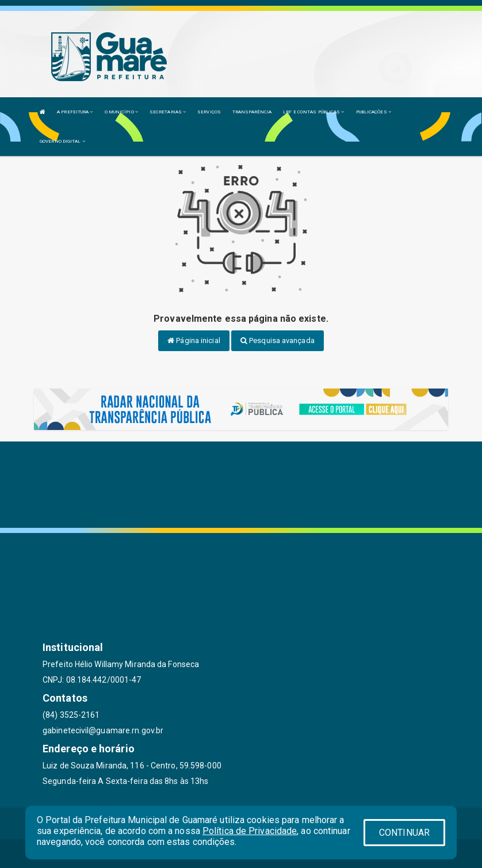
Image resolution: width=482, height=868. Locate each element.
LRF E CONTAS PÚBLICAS (313, 112)
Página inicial (194, 340)
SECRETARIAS (168, 112)
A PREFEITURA (75, 112)
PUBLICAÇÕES (374, 112)
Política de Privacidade (250, 831)
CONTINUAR (404, 833)
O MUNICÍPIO (121, 112)
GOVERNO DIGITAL (62, 141)
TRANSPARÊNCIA (252, 112)
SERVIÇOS (209, 112)
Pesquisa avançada (278, 340)
